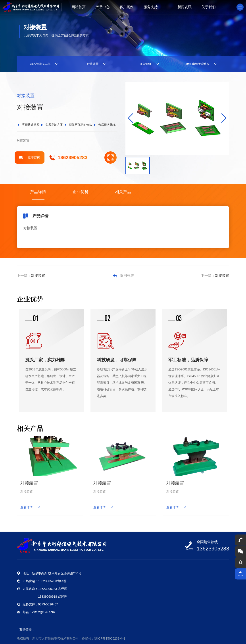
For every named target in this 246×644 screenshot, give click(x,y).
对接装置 (38, 276)
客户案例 (127, 7)
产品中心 (102, 7)
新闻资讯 (184, 7)
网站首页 (79, 7)
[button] (224, 118)
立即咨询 (29, 158)
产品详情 (38, 192)
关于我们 (209, 7)
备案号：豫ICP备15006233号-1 (104, 638)
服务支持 (151, 7)
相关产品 (123, 192)
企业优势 (81, 192)
